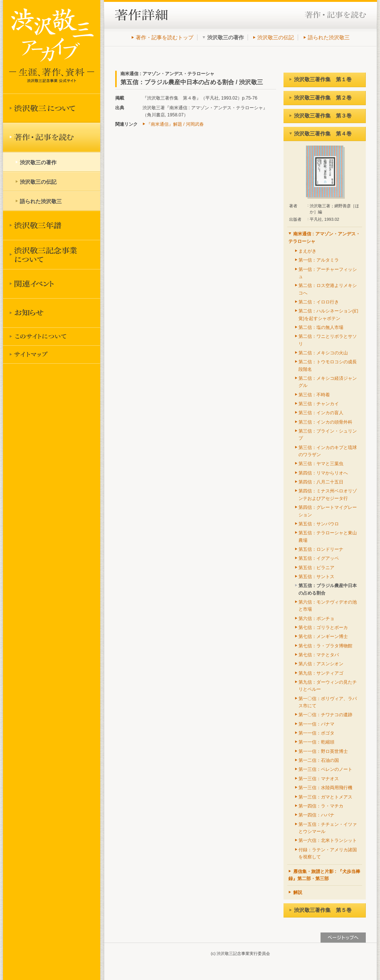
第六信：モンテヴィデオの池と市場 (328, 606)
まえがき (307, 251)
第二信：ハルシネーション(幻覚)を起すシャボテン (328, 315)
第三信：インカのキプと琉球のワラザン (328, 451)
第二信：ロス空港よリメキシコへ (328, 289)
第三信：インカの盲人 (321, 413)
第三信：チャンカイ (319, 404)
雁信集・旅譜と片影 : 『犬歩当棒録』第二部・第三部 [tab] (324, 875)
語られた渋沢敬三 (329, 37)
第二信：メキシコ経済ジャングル (328, 382)
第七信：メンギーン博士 (323, 636)
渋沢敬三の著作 (38, 162)
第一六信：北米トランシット (328, 840)
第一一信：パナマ (316, 724)
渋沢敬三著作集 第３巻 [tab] (320, 116)
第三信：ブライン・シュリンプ (328, 435)
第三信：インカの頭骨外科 (325, 422)
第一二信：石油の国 (319, 760)
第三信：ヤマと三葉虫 (321, 464)
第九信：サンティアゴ (321, 673)
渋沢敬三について (52, 108)
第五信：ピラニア (316, 568)
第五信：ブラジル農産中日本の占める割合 (328, 589)
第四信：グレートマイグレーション (328, 511)
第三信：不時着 (314, 395)
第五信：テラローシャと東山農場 (328, 536)
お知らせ (52, 313)
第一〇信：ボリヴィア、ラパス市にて (328, 702)
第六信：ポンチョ (316, 619)
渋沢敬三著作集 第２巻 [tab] (320, 98)
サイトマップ (52, 354)
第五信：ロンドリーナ (321, 549)
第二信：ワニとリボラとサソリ (328, 340)
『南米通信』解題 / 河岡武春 (175, 124)
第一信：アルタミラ (319, 260)
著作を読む (52, 137)
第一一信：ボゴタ (316, 733)
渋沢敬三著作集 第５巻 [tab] (320, 910)
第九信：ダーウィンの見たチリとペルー (328, 686)
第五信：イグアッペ (319, 558)
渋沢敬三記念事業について (52, 254)
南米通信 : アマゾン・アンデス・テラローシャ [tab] (324, 237)
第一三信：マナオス (319, 779)
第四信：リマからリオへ (323, 473)
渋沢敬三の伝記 (276, 37)
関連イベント (52, 284)
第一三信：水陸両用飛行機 (325, 788)
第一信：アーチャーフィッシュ (328, 273)
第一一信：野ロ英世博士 (323, 751)
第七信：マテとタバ (319, 655)
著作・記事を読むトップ (165, 37)
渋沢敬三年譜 (52, 225)
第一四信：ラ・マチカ (321, 806)
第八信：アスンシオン (321, 664)
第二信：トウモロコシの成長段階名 (328, 365)
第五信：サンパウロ (319, 524)
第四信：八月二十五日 (321, 482)
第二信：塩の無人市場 (321, 327)
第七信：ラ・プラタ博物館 (325, 646)
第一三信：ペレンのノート (325, 769)
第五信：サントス (316, 577)
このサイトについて (52, 336)
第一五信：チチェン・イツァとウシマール (328, 828)
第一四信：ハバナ (316, 815)
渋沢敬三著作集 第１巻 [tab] (320, 79)
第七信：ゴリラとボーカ (323, 628)
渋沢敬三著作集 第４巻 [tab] (320, 134)
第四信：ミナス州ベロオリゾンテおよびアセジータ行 (328, 494)
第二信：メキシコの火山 (323, 353)
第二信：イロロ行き (319, 302)
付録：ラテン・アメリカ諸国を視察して (328, 853)
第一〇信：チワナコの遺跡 (325, 715)
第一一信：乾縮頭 (316, 742)
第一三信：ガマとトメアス (325, 797)
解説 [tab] (295, 892)
